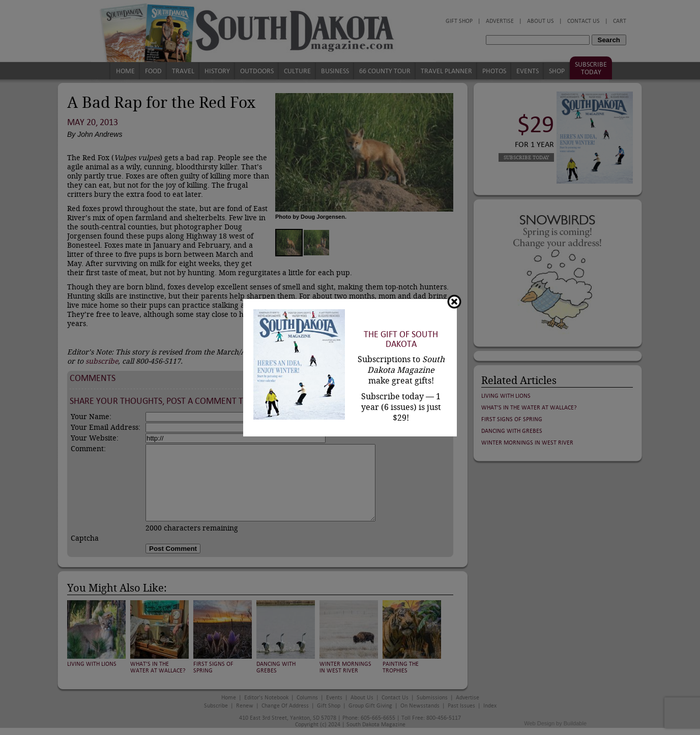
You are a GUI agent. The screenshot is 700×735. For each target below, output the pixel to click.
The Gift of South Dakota (401, 339)
